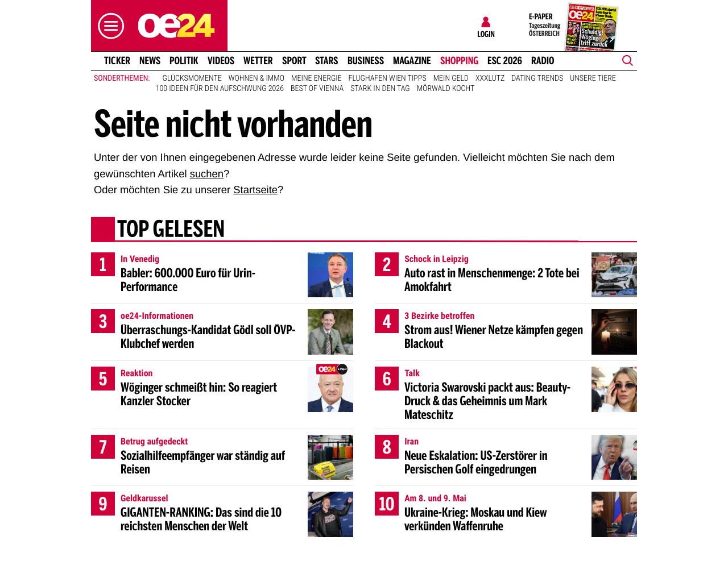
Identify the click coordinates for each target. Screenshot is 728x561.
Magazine (412, 61)
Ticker (117, 61)
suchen (207, 174)
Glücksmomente (192, 78)
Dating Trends (537, 78)
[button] (108, 26)
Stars (327, 61)
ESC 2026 (505, 61)
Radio (543, 61)
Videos (221, 61)
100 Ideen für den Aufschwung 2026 (220, 89)
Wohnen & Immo (257, 78)
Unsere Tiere (593, 78)
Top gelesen (171, 230)
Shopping (459, 61)
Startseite (255, 190)
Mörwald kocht (446, 89)
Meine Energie (317, 78)
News (150, 61)
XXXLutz (490, 78)
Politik (184, 61)
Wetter (258, 61)
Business (366, 61)
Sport (294, 61)
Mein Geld (451, 78)
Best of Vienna (317, 89)
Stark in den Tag (380, 89)
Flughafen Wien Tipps (388, 78)
